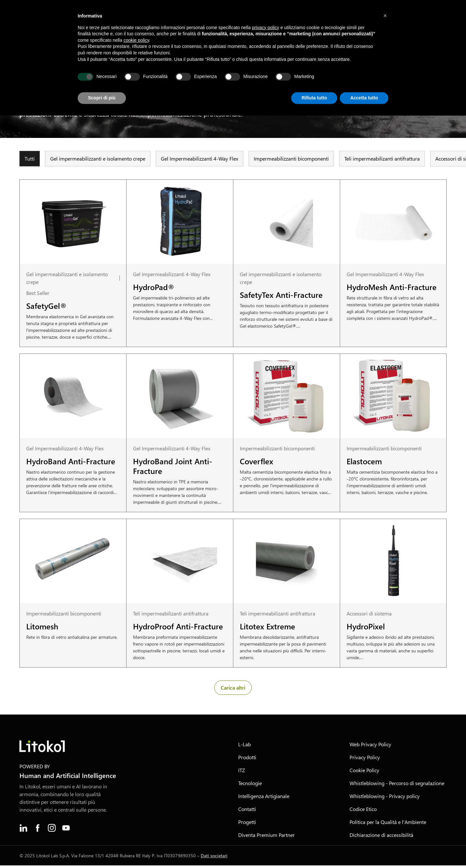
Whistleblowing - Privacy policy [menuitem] (385, 799)
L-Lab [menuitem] (244, 747)
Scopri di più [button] (102, 98)
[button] (385, 16)
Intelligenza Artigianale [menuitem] (264, 799)
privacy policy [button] (266, 28)
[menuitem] (23, 830)
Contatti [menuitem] (247, 812)
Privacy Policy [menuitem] (365, 760)
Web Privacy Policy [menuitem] (370, 747)
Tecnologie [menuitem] (250, 786)
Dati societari (214, 858)
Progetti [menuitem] (247, 824)
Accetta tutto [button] (364, 98)
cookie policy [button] (136, 40)
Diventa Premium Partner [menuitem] (266, 837)
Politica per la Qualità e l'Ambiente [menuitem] (388, 824)
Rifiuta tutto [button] (314, 98)
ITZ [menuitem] (242, 773)
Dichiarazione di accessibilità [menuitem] (381, 837)
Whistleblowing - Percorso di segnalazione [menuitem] (397, 786)
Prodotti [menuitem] (247, 760)
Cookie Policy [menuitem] (364, 773)
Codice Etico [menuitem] (363, 812)
